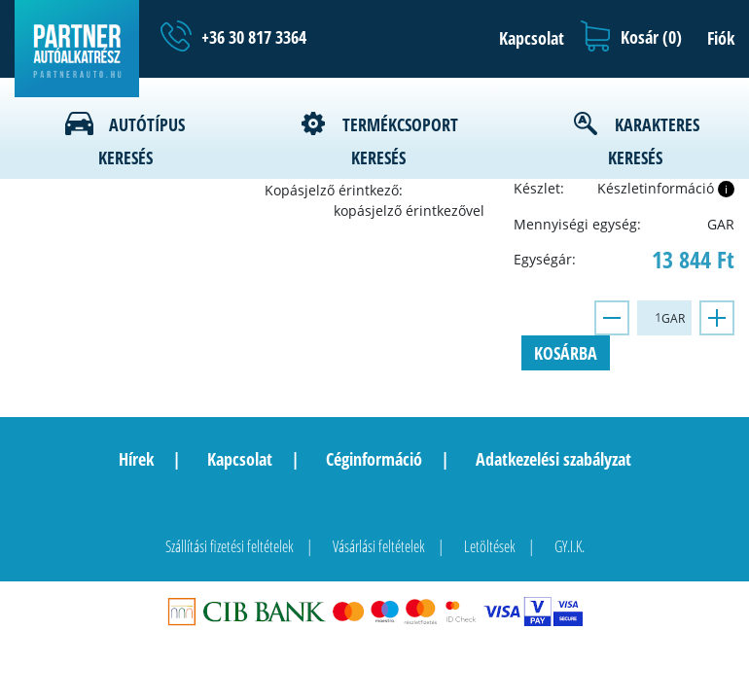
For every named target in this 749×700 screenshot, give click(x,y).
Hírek (136, 459)
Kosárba (566, 353)
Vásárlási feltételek (379, 546)
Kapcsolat (240, 459)
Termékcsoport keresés (400, 141)
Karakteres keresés (654, 141)
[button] (527, 38)
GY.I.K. (570, 546)
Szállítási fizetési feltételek (230, 546)
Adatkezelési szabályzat (553, 459)
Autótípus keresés (142, 141)
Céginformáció (374, 459)
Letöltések (490, 546)
